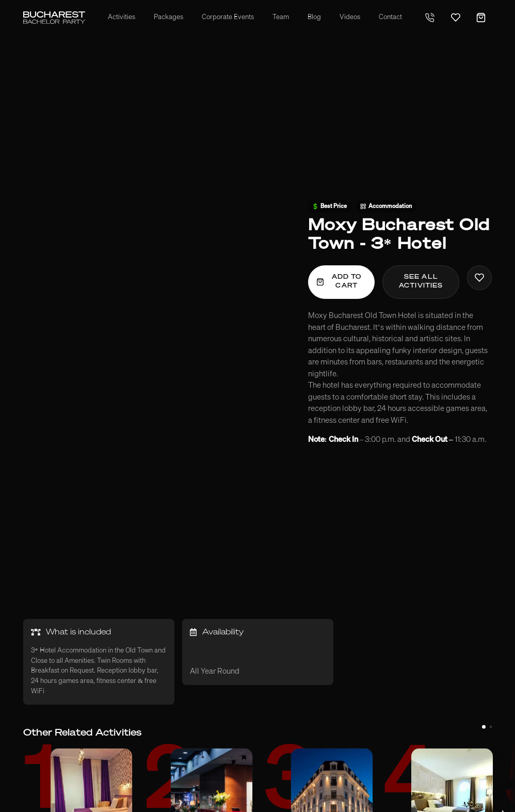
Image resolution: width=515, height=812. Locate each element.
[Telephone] (430, 18)
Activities (122, 17)
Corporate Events (228, 17)
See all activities (421, 282)
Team (281, 17)
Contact (390, 17)
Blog (314, 17)
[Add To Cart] (342, 282)
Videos (350, 17)
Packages (168, 17)
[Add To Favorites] (479, 278)
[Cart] (481, 18)
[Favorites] (456, 18)
